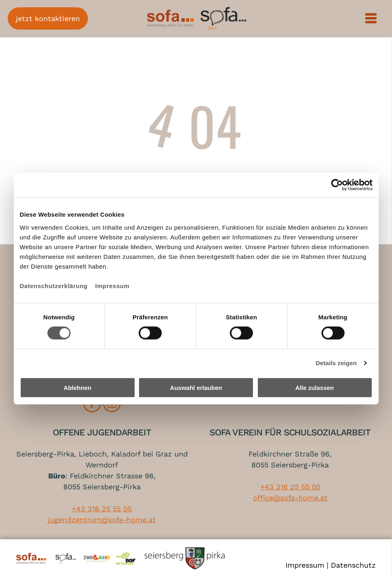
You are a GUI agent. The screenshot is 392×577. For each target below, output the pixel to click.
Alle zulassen (314, 388)
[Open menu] (371, 18)
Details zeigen (336, 363)
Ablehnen (77, 388)
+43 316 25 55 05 (102, 509)
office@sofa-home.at (290, 498)
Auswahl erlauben (196, 388)
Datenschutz (353, 565)
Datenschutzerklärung (54, 285)
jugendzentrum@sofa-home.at (102, 520)
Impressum (112, 285)
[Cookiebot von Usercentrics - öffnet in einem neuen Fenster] (337, 185)
